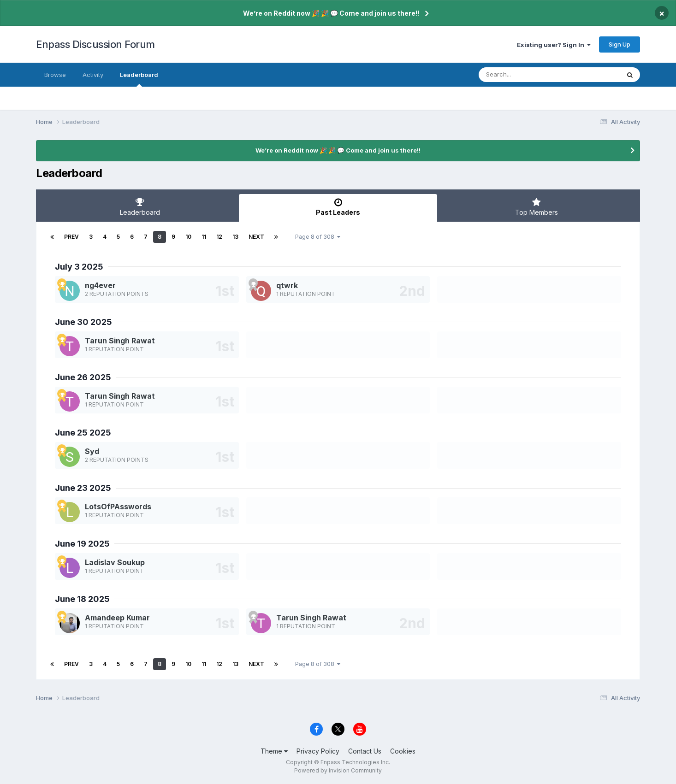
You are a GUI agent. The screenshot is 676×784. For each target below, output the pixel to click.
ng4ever (100, 285)
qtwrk (287, 285)
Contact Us (365, 751)
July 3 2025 (79, 267)
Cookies (403, 751)
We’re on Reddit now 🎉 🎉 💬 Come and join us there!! (331, 13)
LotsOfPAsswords (118, 507)
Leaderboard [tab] (140, 207)
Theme (274, 751)
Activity (93, 75)
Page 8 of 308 (318, 237)
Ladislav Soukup (115, 562)
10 (188, 237)
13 (235, 237)
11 (204, 237)
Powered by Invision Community (338, 770)
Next (256, 237)
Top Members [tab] (536, 207)
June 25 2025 (83, 433)
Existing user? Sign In (554, 45)
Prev (71, 237)
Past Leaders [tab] (338, 207)
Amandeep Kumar (117, 618)
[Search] (524, 75)
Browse (55, 75)
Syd (92, 451)
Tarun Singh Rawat (120, 341)
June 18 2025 (82, 599)
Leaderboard (139, 79)
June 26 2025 (83, 377)
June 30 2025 (83, 322)
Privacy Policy (318, 751)
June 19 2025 (82, 544)
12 (219, 237)
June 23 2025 (83, 488)
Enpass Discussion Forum (95, 44)
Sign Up (620, 44)
